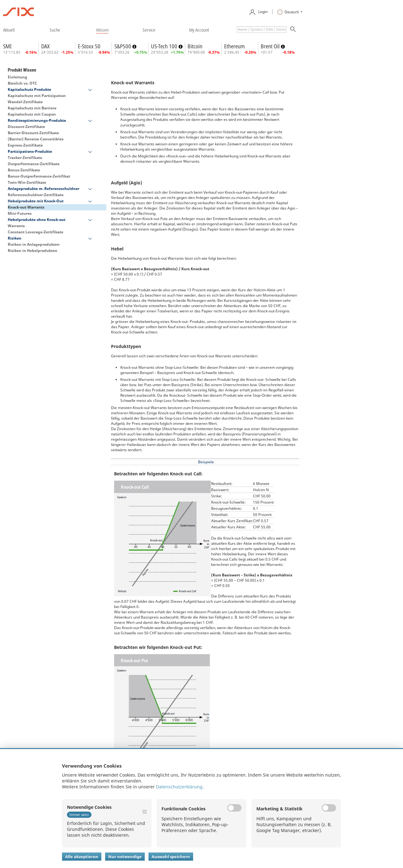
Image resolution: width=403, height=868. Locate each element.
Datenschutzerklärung (179, 787)
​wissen (102, 30)
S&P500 (123, 46)
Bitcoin (195, 46)
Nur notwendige (125, 857)
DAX (45, 46)
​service (149, 30)
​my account (199, 30)
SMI (7, 46)
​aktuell (9, 30)
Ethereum (235, 46)
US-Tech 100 (165, 46)
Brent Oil (271, 46)
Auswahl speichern (171, 857)
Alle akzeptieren (82, 857)
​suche (55, 30)
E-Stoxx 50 (89, 46)
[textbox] (262, 30)
